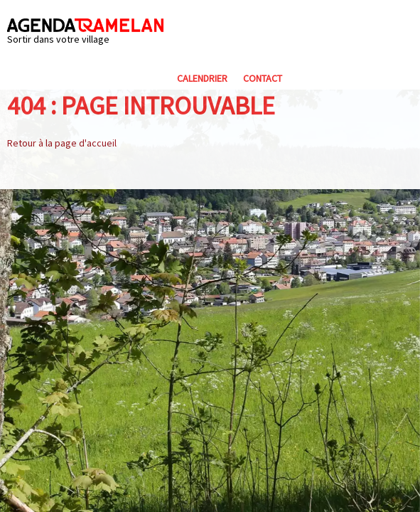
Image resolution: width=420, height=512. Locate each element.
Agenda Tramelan (85, 25)
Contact (263, 78)
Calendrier (202, 78)
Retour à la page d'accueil (62, 143)
